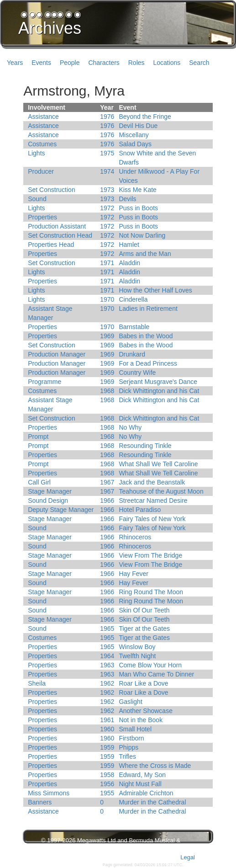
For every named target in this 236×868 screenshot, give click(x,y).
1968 (107, 391)
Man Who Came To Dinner (156, 674)
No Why (130, 427)
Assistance (43, 117)
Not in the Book (141, 720)
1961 (107, 720)
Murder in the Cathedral (152, 802)
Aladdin (129, 263)
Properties (42, 217)
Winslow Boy (137, 647)
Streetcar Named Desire (153, 501)
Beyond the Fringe (145, 117)
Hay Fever (134, 574)
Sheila (37, 683)
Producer (41, 171)
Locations (167, 63)
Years (15, 63)
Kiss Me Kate (137, 190)
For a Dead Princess (148, 363)
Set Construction (52, 190)
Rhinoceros (135, 537)
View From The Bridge (150, 555)
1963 (107, 665)
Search (199, 63)
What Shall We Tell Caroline (158, 464)
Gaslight (130, 702)
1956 (107, 784)
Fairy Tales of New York (152, 519)
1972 (107, 208)
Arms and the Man (145, 254)
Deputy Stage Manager (61, 510)
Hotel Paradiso (140, 510)
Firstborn (131, 738)
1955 (107, 793)
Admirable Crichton (146, 793)
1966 (107, 501)
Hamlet (129, 245)
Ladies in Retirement (148, 309)
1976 (107, 117)
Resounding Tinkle (145, 446)
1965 (107, 628)
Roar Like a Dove (143, 683)
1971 (107, 263)
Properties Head (51, 245)
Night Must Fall (140, 784)
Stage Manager (50, 491)
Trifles (127, 756)
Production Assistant (57, 226)
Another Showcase (146, 711)
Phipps (128, 747)
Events (41, 63)
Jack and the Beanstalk (152, 482)
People (70, 63)
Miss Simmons (49, 793)
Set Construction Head (60, 235)
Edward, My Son (142, 775)
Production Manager (57, 354)
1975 (107, 153)
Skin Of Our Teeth (144, 610)
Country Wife (137, 373)
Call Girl (39, 482)
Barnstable (134, 327)
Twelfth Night (137, 656)
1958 (107, 775)
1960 (107, 729)
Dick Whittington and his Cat (159, 391)
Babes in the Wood (146, 336)
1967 (107, 482)
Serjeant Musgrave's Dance (158, 382)
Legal (188, 857)
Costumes (42, 144)
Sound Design (48, 501)
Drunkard (132, 354)
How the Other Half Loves (155, 290)
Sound (37, 199)
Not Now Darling (142, 235)
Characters (104, 63)
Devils (127, 199)
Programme (45, 382)
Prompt (38, 437)
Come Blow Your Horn (150, 665)
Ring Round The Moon (151, 592)
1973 (107, 190)
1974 (107, 171)
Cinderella (133, 299)
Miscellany (134, 135)
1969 (107, 336)
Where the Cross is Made (155, 766)
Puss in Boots (138, 208)
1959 (107, 747)
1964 (107, 656)
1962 (107, 683)
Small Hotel (135, 729)
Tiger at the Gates (144, 628)
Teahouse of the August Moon (161, 491)
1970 (107, 299)
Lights (36, 153)
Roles (136, 63)
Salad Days (135, 144)
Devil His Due (138, 126)
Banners (40, 802)
